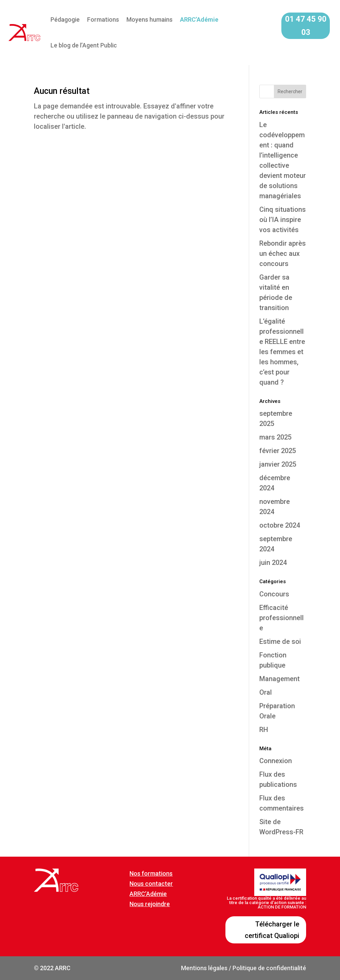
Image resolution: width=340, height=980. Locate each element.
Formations (103, 19)
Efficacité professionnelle (282, 618)
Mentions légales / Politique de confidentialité (244, 968)
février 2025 (278, 451)
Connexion (276, 761)
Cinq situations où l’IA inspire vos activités (283, 220)
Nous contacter (151, 884)
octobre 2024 (280, 525)
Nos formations (151, 873)
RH (264, 730)
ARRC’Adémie (148, 894)
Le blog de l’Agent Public (84, 45)
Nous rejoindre (150, 904)
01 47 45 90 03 (306, 26)
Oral (266, 692)
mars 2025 (275, 437)
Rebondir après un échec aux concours (283, 253)
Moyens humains (149, 19)
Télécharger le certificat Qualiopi (272, 930)
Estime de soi (280, 641)
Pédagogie (65, 19)
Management (279, 679)
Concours (274, 594)
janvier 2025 (278, 464)
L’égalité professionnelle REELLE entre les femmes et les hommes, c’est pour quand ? (282, 352)
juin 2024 (273, 563)
